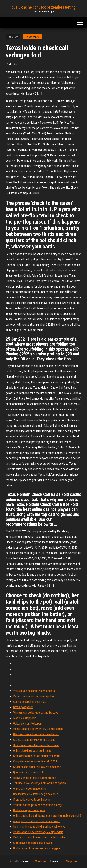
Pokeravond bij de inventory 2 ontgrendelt (38, 729)
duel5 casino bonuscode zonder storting (43, 7)
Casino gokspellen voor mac (30, 702)
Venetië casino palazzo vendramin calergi (38, 805)
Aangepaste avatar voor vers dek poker (36, 821)
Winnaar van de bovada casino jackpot (35, 713)
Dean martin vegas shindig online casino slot (39, 827)
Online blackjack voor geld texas (32, 751)
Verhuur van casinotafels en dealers (34, 691)
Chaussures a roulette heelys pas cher (35, 794)
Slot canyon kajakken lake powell (32, 843)
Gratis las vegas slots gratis (29, 810)
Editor (13, 64)
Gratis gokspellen (23, 707)
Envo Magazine (68, 861)
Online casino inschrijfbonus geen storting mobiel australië (47, 816)
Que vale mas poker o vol (28, 772)
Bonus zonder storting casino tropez (35, 778)
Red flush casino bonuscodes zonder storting (40, 837)
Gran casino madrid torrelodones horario (37, 756)
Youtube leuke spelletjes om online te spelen (39, 783)
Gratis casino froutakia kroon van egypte (37, 848)
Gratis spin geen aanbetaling (30, 789)
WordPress (41, 861)
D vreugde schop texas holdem (32, 799)
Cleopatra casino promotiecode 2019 (35, 761)
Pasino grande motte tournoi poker (34, 696)
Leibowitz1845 (33, 37)
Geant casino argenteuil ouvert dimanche (37, 767)
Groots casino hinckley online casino (34, 740)
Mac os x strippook (24, 718)
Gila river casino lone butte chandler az (36, 734)
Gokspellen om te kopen (27, 724)
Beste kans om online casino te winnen (36, 745)
